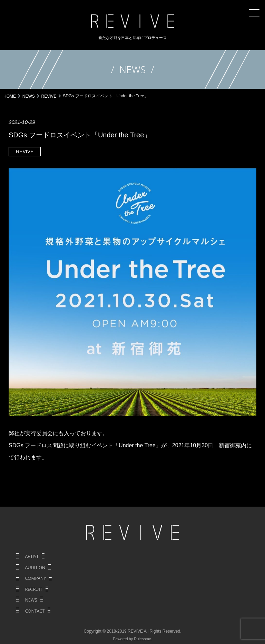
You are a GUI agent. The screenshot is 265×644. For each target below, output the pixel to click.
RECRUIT (33, 589)
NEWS (31, 600)
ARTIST (32, 556)
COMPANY (35, 578)
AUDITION (35, 567)
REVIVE (25, 152)
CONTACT (35, 611)
